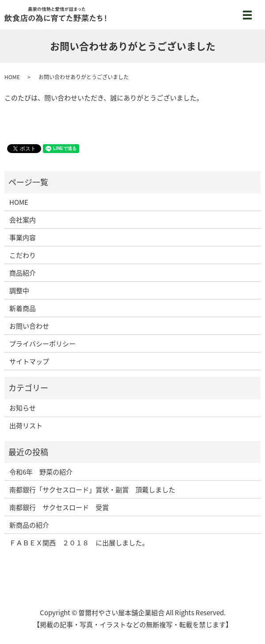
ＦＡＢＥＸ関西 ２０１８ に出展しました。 (79, 543)
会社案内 (23, 220)
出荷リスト (26, 425)
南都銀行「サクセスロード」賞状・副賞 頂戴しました (92, 490)
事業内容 (23, 238)
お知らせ (23, 408)
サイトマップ (29, 361)
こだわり (23, 255)
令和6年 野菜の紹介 (41, 472)
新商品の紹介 (29, 525)
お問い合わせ (29, 326)
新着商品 (23, 308)
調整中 (19, 291)
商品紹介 (23, 273)
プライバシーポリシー (42, 344)
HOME (12, 77)
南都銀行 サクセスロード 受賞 (59, 507)
